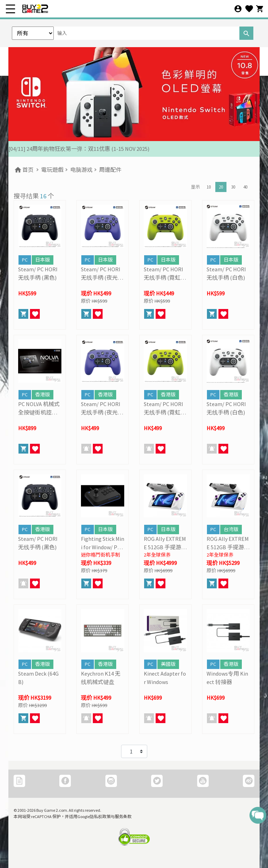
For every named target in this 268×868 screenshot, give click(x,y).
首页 (24, 170)
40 (245, 187)
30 (233, 187)
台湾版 (231, 529)
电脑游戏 (81, 170)
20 (221, 187)
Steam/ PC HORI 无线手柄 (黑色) (38, 273)
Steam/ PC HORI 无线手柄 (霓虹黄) (163, 274)
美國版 (168, 664)
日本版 (43, 260)
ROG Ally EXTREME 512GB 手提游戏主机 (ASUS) (165, 543)
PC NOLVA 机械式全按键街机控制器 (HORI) (39, 409)
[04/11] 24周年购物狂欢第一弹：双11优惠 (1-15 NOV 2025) (79, 149)
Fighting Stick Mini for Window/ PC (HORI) (103, 543)
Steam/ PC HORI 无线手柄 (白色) (226, 273)
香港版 (43, 395)
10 (209, 187)
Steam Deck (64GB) (38, 678)
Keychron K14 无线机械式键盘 (101, 678)
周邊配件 (110, 170)
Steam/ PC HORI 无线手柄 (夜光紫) (101, 274)
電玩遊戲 (52, 170)
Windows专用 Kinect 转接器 (227, 678)
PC (25, 260)
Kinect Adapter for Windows (165, 678)
